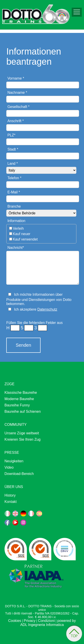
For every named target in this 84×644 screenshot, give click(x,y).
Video (9, 467)
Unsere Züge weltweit (22, 433)
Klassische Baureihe (21, 393)
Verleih (18, 228)
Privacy (30, 621)
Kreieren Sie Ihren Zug (23, 439)
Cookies (15, 621)
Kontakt (11, 502)
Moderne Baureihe (19, 399)
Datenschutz (47, 309)
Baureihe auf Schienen (23, 411)
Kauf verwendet (25, 239)
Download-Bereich (19, 474)
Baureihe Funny (17, 405)
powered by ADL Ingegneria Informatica (48, 623)
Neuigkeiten (14, 461)
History (10, 495)
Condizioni (46, 621)
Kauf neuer (22, 234)
